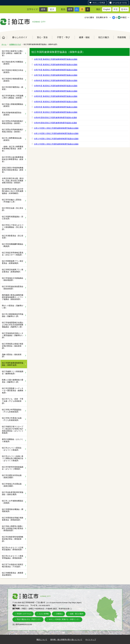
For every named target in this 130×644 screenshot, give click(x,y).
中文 (116, 9)
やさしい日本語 (99, 3)
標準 (43, 9)
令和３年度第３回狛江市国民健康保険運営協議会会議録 (56, 133)
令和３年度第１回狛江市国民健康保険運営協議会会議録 (56, 144)
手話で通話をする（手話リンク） (29, 619)
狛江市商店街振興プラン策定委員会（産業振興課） (13, 271)
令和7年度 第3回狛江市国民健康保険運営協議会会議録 (56, 65)
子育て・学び (63, 37)
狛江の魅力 (104, 37)
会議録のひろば (15, 44)
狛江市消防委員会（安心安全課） (13, 237)
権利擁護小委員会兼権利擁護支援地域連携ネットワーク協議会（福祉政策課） (13, 297)
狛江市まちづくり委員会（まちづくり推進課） (12, 449)
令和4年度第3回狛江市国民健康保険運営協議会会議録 (55, 118)
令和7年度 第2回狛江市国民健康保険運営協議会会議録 (56, 70)
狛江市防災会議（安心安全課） (13, 209)
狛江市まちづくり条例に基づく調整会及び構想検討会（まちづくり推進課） (13, 458)
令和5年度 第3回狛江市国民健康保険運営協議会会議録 (56, 102)
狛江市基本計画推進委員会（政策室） (13, 80)
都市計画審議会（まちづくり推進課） (13, 440)
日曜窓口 (59, 614)
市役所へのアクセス (24, 614)
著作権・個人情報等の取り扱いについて (66, 640)
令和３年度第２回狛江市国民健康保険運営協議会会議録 (56, 139)
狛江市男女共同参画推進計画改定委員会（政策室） (13, 122)
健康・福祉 (84, 37)
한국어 (124, 9)
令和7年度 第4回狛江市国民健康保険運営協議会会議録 (56, 59)
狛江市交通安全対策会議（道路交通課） (12, 476)
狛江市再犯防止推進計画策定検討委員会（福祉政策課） (13, 346)
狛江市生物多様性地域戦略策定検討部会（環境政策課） (13, 539)
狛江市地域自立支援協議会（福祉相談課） (13, 279)
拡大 (52, 9)
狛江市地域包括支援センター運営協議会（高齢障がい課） (13, 335)
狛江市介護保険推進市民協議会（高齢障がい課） (13, 315)
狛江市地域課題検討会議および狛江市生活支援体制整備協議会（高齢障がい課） (13, 325)
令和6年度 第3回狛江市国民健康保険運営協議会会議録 (56, 80)
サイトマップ (91, 640)
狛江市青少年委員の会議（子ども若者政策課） (12, 419)
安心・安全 (42, 37)
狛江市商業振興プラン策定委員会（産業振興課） (13, 262)
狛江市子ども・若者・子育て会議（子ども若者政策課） (13, 401)
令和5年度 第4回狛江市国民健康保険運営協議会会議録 (56, 96)
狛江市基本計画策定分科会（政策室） (13, 71)
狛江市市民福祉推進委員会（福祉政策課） (13, 288)
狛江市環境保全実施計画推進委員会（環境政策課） (13, 519)
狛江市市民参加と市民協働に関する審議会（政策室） (13, 97)
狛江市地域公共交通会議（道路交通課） (12, 485)
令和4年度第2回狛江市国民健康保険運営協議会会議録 (55, 123)
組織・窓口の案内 (77, 614)
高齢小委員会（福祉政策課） (12, 356)
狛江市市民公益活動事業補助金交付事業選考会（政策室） (13, 159)
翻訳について (42, 640)
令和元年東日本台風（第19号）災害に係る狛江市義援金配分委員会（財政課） (13, 181)
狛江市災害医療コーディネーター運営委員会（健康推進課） (13, 390)
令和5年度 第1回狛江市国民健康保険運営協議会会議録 (56, 112)
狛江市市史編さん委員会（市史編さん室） (12, 201)
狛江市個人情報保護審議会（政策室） (13, 105)
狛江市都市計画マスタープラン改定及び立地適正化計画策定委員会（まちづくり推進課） (13, 430)
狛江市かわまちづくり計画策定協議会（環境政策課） (13, 549)
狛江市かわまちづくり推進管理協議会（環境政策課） (13, 557)
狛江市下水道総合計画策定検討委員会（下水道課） (13, 566)
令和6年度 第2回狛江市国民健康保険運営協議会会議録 (56, 86)
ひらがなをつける (120, 3)
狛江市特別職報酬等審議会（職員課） (13, 245)
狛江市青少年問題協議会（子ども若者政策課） (12, 411)
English (107, 9)
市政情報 (122, 37)
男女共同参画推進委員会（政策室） (12, 114)
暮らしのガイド (20, 37)
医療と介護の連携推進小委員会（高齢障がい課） (13, 381)
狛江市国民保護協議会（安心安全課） (13, 218)
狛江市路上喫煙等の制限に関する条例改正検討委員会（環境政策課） (13, 528)
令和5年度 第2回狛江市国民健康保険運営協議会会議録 (56, 107)
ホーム (4, 37)
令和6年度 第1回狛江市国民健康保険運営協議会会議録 (56, 91)
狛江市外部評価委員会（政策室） (13, 88)
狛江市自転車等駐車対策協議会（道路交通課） (13, 493)
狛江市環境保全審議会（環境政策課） (13, 510)
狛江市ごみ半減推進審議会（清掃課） (13, 502)
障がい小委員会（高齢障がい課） (13, 307)
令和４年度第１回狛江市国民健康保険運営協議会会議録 (56, 128)
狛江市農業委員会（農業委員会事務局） (13, 574)
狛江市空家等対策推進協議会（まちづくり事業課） (13, 468)
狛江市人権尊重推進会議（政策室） (12, 139)
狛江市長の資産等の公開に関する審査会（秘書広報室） (13, 53)
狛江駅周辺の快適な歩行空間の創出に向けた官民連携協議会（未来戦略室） (13, 191)
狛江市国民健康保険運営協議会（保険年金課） (13, 364)
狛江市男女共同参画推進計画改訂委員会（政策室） (13, 131)
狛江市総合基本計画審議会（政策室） (13, 63)
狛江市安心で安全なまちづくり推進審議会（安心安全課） (13, 227)
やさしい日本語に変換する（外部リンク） (64, 619)
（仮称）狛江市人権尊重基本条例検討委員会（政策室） (13, 149)
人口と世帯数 (44, 614)
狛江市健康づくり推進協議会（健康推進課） (13, 372)
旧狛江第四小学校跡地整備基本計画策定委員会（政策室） (13, 170)
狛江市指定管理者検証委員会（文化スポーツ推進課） (13, 254)
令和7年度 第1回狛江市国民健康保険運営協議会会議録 (56, 75)
